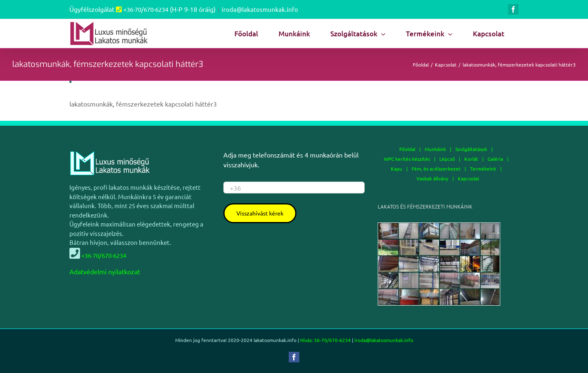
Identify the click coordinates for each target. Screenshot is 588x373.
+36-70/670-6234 (146, 9)
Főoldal (407, 149)
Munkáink (435, 149)
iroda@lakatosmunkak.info (260, 9)
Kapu (396, 169)
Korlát (471, 159)
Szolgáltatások (471, 149)
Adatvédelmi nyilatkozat (105, 271)
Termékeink (483, 169)
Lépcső (447, 159)
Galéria (495, 159)
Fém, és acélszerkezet (436, 169)
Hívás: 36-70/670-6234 (325, 340)
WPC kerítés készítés (407, 159)
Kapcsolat (469, 178)
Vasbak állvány (432, 178)
